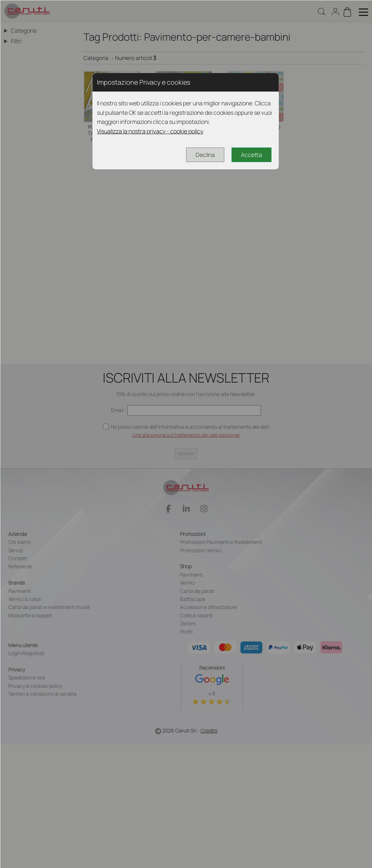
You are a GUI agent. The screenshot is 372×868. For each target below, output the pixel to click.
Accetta (252, 155)
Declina (205, 155)
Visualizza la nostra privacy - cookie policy (150, 131)
